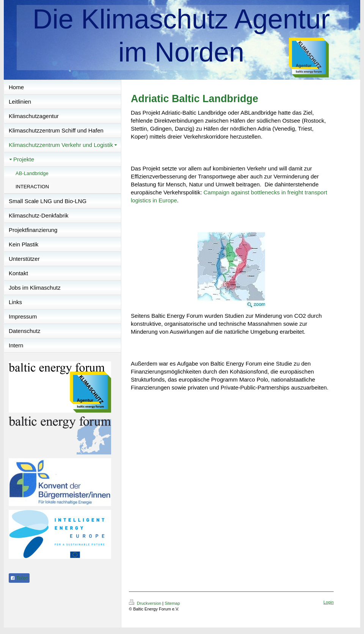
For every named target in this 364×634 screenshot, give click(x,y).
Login (329, 602)
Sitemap (172, 603)
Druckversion (146, 603)
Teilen (19, 578)
